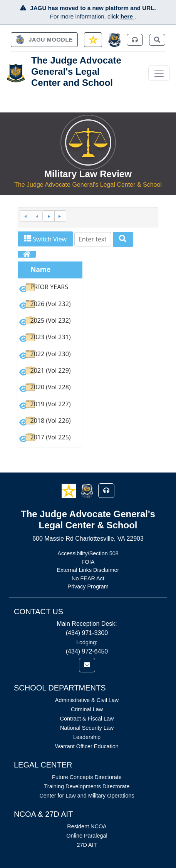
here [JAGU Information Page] (127, 16)
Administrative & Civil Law (87, 700)
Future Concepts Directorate (87, 777)
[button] (70, 490)
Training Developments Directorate (87, 786)
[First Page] (25, 216)
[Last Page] (60, 216)
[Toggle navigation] (159, 73)
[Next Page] (49, 216)
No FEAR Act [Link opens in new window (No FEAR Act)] (88, 578)
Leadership (87, 737)
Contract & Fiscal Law (87, 719)
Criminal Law (87, 709)
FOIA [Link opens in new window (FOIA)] (88, 562)
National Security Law (87, 728)
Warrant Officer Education (87, 746)
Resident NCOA (87, 826)
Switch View (45, 239)
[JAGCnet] (115, 40)
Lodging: (87, 642)
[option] (50, 289)
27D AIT (87, 845)
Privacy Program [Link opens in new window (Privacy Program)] (88, 586)
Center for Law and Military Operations (87, 796)
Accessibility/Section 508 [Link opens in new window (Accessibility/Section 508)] (88, 553)
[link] (44, 40)
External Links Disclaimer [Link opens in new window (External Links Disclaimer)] (88, 570)
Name (41, 269)
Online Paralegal (87, 836)
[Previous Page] (37, 216)
